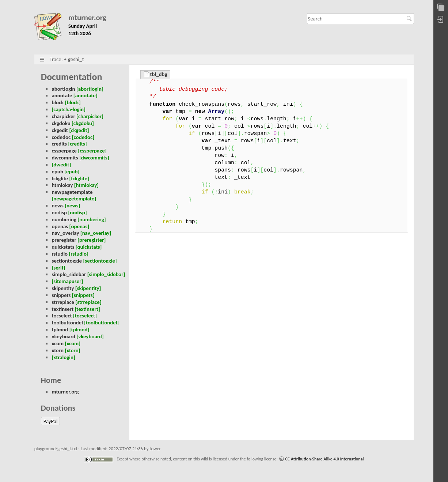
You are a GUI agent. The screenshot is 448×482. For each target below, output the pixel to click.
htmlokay (62, 185)
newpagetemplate (72, 192)
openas (60, 226)
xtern (58, 350)
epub (57, 172)
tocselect (62, 316)
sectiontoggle (67, 261)
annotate (62, 95)
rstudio (60, 254)
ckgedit (60, 130)
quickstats (63, 247)
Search (410, 19)
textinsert (62, 309)
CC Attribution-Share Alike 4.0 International (324, 459)
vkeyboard (63, 336)
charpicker (63, 116)
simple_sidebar (69, 274)
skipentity (63, 288)
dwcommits (65, 158)
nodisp (59, 212)
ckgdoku (61, 123)
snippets (61, 295)
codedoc (61, 137)
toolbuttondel (67, 323)
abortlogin (63, 89)
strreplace (63, 302)
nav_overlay (65, 233)
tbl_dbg (158, 74)
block (58, 102)
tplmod (60, 330)
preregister (64, 240)
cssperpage (64, 151)
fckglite (60, 178)
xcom (58, 343)
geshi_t (76, 59)
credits (59, 144)
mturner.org (87, 18)
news (57, 206)
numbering (64, 219)
